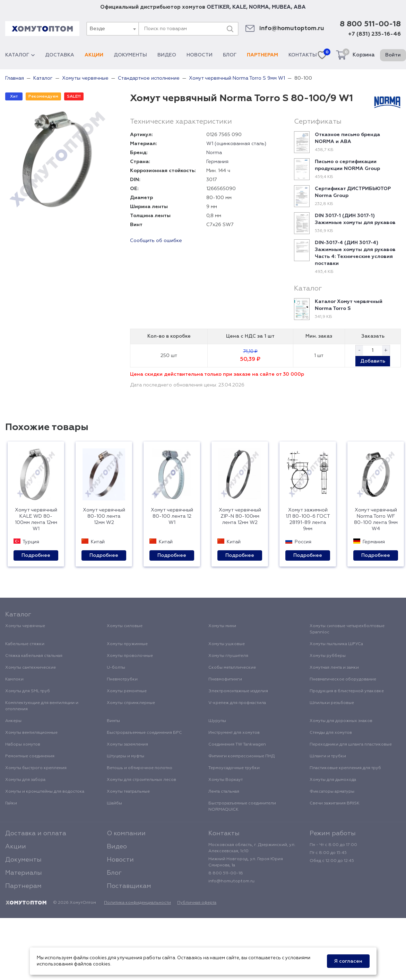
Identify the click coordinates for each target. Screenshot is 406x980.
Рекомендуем (43, 97)
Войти (393, 55)
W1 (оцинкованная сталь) (236, 144)
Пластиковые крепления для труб (345, 768)
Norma (214, 153)
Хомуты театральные (128, 792)
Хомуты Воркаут (226, 780)
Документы (130, 55)
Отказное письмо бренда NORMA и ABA (347, 138)
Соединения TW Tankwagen (237, 745)
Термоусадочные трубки (234, 768)
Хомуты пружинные (127, 644)
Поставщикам (129, 886)
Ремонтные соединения (30, 756)
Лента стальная (224, 792)
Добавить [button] (373, 361)
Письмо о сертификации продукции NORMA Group (347, 165)
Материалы (24, 873)
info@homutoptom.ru (292, 29)
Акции (94, 55)
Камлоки (14, 679)
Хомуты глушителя (228, 656)
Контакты (303, 55)
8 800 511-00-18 (370, 24)
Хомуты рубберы (328, 656)
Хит (14, 97)
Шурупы (217, 721)
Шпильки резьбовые (332, 703)
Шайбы (114, 803)
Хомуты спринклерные (131, 703)
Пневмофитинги (225, 679)
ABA (300, 7)
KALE (239, 7)
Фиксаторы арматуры (332, 792)
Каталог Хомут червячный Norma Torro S (349, 305)
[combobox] (112, 29)
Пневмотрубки (122, 679)
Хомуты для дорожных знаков (341, 721)
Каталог (20, 55)
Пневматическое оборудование (343, 679)
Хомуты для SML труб (28, 691)
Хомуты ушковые (227, 644)
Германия (217, 162)
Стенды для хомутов (331, 733)
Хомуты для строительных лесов (141, 780)
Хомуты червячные (25, 626)
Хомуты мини (222, 626)
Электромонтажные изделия (238, 691)
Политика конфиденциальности (137, 903)
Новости (200, 55)
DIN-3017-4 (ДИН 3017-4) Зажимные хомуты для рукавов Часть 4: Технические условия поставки (355, 253)
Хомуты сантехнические (31, 668)
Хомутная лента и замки (334, 668)
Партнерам (262, 55)
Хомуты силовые (125, 626)
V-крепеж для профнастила (237, 703)
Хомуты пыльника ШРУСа (336, 644)
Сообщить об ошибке (156, 241)
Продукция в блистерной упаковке (347, 691)
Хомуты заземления (127, 745)
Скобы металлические (232, 668)
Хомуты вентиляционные (31, 733)
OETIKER (218, 7)
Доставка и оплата (36, 834)
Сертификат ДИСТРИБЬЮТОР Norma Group (353, 192)
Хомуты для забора (25, 780)
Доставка (60, 55)
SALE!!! (74, 97)
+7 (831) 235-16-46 (374, 34)
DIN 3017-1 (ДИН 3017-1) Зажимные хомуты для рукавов (355, 219)
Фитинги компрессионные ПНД (241, 756)
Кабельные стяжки (25, 644)
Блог (230, 55)
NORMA (259, 7)
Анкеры (13, 721)
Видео (167, 55)
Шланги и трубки (328, 756)
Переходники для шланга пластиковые (351, 745)
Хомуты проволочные (130, 656)
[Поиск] (230, 29)
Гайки (11, 803)
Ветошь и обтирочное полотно (140, 768)
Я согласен (348, 961)
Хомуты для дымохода (333, 780)
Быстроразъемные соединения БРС (144, 733)
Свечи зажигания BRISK (335, 803)
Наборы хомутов (23, 745)
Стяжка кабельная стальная (34, 656)
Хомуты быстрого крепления (36, 768)
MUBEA (281, 7)
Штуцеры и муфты (126, 756)
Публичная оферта (197, 903)
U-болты (116, 668)
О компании (126, 834)
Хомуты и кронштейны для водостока (45, 792)
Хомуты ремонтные (127, 691)
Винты (113, 721)
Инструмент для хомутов (234, 733)
